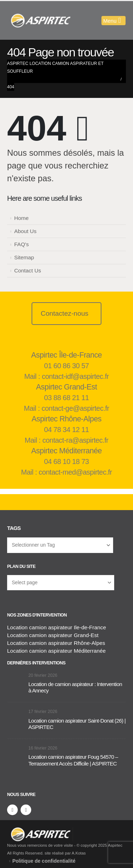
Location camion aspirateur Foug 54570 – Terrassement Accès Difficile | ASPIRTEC (73, 760)
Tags (14, 528)
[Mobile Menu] (113, 21)
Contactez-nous (65, 313)
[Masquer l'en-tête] (40, 21)
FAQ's (21, 244)
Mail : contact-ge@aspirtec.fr (66, 408)
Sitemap (24, 257)
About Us (25, 231)
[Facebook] (12, 810)
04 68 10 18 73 (66, 461)
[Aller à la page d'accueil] (16, 680)
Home (21, 218)
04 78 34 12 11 (66, 430)
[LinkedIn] (26, 810)
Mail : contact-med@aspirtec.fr (66, 472)
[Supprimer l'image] (40, 831)
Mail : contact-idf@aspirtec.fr (66, 376)
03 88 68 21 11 (66, 398)
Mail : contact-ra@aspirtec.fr (67, 440)
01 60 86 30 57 (66, 366)
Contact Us (28, 270)
